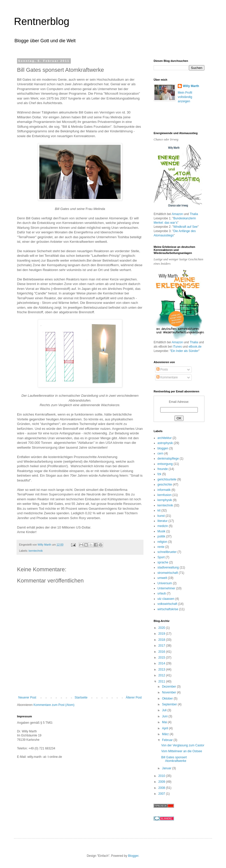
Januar (167, 768)
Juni (165, 716)
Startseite (81, 698)
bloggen (163, 448)
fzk (159, 474)
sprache (163, 562)
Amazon (177, 214)
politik (161, 536)
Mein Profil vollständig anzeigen (185, 97)
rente (161, 547)
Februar (168, 740)
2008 (162, 788)
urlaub (162, 593)
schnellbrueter (167, 552)
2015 (162, 658)
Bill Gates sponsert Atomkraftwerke (174, 759)
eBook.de (195, 347)
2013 (162, 670)
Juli (165, 710)
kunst (161, 516)
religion (162, 542)
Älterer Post (134, 698)
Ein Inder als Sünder (185, 351)
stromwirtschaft (168, 573)
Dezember (169, 687)
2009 (162, 782)
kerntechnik (36, 551)
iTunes (177, 347)
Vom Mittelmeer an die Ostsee (182, 751)
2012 (162, 675)
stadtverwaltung (168, 567)
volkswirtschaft (167, 604)
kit (159, 510)
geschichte (165, 485)
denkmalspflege (168, 459)
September (170, 704)
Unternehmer (166, 588)
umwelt (162, 578)
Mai (165, 722)
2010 (162, 776)
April (165, 728)
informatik (164, 490)
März (166, 734)
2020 (162, 628)
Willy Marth (191, 86)
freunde (163, 469)
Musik (161, 531)
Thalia (194, 214)
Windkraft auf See (185, 227)
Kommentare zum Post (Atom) (54, 705)
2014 (162, 663)
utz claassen (166, 599)
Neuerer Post (27, 698)
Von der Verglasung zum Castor (183, 745)
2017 (162, 646)
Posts (162, 369)
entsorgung (165, 464)
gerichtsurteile (167, 479)
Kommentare (167, 377)
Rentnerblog (42, 21)
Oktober (168, 699)
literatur (163, 521)
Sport (161, 557)
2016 (162, 652)
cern (160, 453)
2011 (162, 681)
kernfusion (164, 495)
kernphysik (165, 500)
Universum (165, 583)
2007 (162, 794)
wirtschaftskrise (168, 609)
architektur (165, 438)
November (169, 692)
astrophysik (165, 443)
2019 (162, 634)
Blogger (133, 856)
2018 (162, 640)
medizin (163, 526)
